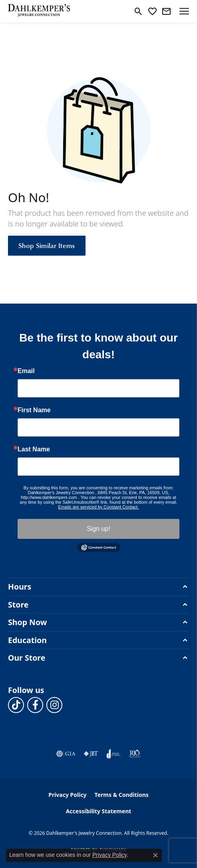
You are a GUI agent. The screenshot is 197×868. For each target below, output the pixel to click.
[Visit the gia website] (66, 754)
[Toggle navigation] (184, 11)
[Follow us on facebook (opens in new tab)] (35, 705)
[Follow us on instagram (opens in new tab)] (54, 705)
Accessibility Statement (99, 811)
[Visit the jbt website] (91, 754)
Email (26, 371)
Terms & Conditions (122, 795)
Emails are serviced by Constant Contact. (99, 507)
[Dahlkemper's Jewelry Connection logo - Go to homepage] (39, 11)
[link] (166, 11)
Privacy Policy (67, 795)
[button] (138, 11)
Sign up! (98, 529)
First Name (34, 410)
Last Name (34, 449)
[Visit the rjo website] (135, 754)
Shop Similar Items (47, 245)
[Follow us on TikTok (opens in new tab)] (16, 705)
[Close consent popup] (155, 855)
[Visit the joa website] (114, 754)
